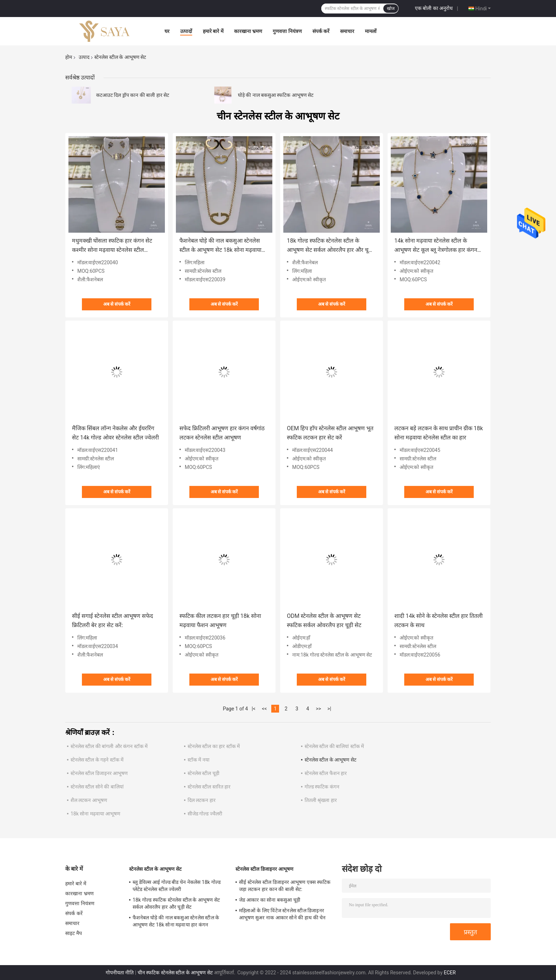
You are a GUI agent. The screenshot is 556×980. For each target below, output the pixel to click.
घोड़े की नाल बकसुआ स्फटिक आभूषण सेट (276, 95)
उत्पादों (186, 31)
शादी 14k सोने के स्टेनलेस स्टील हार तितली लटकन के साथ (438, 621)
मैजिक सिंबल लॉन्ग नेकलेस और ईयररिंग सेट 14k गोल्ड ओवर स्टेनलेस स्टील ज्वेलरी (115, 433)
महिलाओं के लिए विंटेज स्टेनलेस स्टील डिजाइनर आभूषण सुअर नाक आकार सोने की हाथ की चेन (282, 914)
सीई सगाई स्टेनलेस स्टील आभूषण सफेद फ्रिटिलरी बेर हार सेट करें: (113, 621)
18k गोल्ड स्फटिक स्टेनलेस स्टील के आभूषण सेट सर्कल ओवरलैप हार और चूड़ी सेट (330, 246)
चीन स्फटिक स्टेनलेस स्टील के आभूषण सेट (175, 973)
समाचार (347, 31)
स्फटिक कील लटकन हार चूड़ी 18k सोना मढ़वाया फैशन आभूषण (220, 621)
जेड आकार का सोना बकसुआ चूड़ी (270, 900)
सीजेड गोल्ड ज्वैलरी (205, 814)
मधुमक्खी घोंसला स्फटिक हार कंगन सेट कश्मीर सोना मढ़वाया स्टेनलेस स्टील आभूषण (112, 246)
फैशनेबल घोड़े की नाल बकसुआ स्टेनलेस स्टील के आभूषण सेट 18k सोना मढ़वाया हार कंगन (220, 246)
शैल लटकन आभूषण (89, 800)
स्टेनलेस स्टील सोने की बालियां (97, 787)
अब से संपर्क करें (117, 304)
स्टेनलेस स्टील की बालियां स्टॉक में (334, 746)
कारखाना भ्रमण (248, 31)
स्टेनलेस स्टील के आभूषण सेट (330, 760)
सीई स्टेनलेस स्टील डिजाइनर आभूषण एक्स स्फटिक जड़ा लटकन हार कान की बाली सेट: (285, 886)
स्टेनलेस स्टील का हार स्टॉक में (214, 746)
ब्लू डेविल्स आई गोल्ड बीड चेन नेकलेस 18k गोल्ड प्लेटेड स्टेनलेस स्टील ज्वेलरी (177, 886)
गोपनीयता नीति (120, 973)
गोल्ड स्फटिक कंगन (322, 787)
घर (167, 31)
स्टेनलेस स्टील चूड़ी (204, 773)
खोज (391, 9)
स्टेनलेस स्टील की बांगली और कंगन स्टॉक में (109, 746)
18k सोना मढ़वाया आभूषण (95, 814)
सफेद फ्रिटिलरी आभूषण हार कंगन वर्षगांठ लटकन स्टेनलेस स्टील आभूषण (222, 433)
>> (319, 709)
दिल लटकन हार (202, 800)
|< (254, 709)
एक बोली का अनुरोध (434, 8)
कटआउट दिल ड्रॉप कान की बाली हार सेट (133, 95)
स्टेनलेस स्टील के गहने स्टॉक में (97, 760)
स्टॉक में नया (199, 760)
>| (329, 709)
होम (69, 57)
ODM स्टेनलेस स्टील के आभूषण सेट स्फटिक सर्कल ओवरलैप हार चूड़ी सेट (324, 621)
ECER (450, 973)
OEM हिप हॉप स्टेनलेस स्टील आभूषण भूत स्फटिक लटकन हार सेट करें (330, 433)
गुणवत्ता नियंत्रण (287, 31)
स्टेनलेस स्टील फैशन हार (326, 773)
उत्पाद (84, 57)
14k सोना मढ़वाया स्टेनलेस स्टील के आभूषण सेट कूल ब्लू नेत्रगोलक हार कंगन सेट (436, 246)
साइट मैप (74, 933)
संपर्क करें (321, 31)
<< (265, 709)
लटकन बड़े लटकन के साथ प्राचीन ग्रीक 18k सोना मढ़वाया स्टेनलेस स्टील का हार (439, 433)
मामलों (371, 31)
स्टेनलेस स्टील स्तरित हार (209, 787)
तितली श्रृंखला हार (321, 800)
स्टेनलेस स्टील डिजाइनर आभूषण (99, 773)
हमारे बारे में (213, 31)
